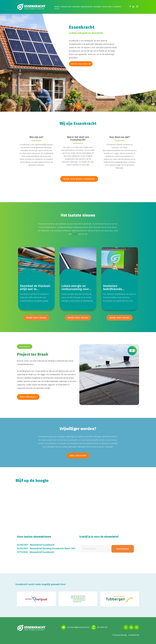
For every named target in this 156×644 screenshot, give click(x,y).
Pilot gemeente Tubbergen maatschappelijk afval (32, 97)
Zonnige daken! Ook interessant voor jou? (38, 91)
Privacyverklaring (120, 635)
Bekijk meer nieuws (36, 318)
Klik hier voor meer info (81, 64)
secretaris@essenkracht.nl (75, 627)
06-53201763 (99, 627)
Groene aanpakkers (83, 7)
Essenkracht (30, 85)
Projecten (66, 7)
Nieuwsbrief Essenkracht (42, 545)
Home (57, 7)
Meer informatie (28, 397)
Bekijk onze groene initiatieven (79, 179)
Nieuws (97, 7)
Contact (117, 7)
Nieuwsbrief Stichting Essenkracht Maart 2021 (53, 549)
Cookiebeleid (134, 635)
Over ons (107, 7)
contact (75, 234)
